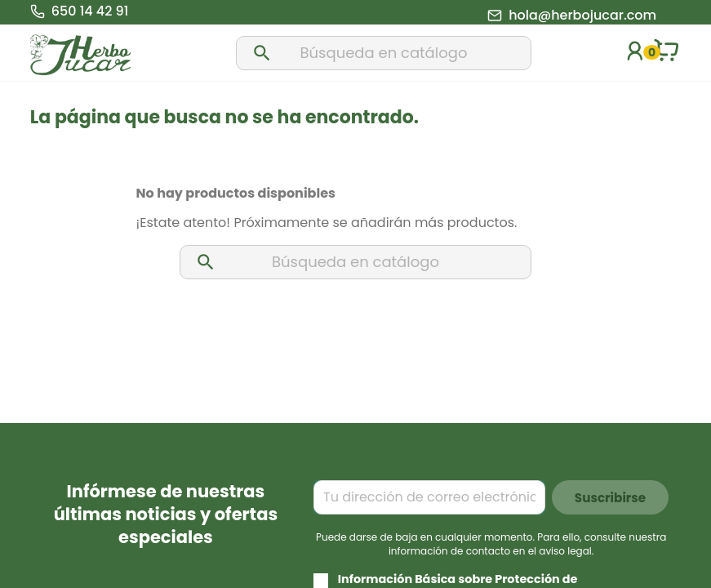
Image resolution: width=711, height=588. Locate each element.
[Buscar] (384, 53)
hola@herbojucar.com (582, 16)
